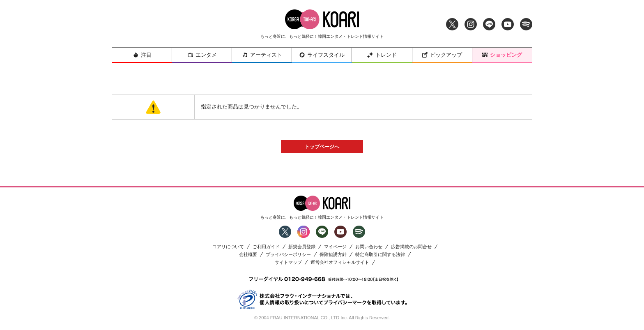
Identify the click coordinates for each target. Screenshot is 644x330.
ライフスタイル (322, 55)
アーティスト (262, 55)
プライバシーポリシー (288, 255)
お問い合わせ (369, 247)
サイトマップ (288, 262)
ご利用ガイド (266, 247)
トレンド (382, 55)
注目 (142, 55)
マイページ (335, 247)
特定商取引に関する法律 (380, 255)
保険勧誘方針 (333, 255)
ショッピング (502, 55)
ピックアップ (442, 55)
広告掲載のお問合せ (411, 247)
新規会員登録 (302, 247)
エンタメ (202, 55)
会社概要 (248, 255)
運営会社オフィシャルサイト (340, 262)
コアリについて (228, 247)
